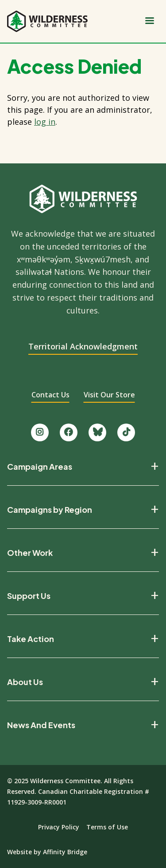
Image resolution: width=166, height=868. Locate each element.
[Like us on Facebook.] (69, 432)
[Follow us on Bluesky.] (97, 432)
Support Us (29, 596)
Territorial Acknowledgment (83, 346)
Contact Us (50, 395)
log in (45, 122)
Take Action (31, 639)
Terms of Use (107, 827)
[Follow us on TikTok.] (126, 432)
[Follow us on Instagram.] (40, 432)
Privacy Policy (59, 827)
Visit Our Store (109, 395)
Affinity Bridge (65, 852)
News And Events (41, 725)
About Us (25, 682)
